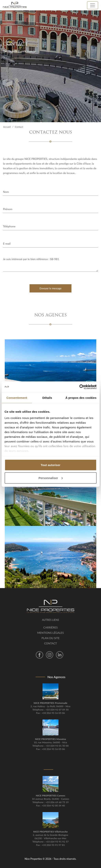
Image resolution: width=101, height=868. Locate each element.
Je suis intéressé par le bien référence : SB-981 (50, 264)
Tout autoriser (51, 465)
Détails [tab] (47, 398)
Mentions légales (50, 633)
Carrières (50, 627)
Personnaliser (51, 478)
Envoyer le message (50, 288)
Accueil (7, 127)
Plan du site (51, 638)
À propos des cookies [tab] (81, 398)
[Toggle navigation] (93, 5)
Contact (50, 643)
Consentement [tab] (17, 398)
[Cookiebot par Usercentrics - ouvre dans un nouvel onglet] (79, 387)
